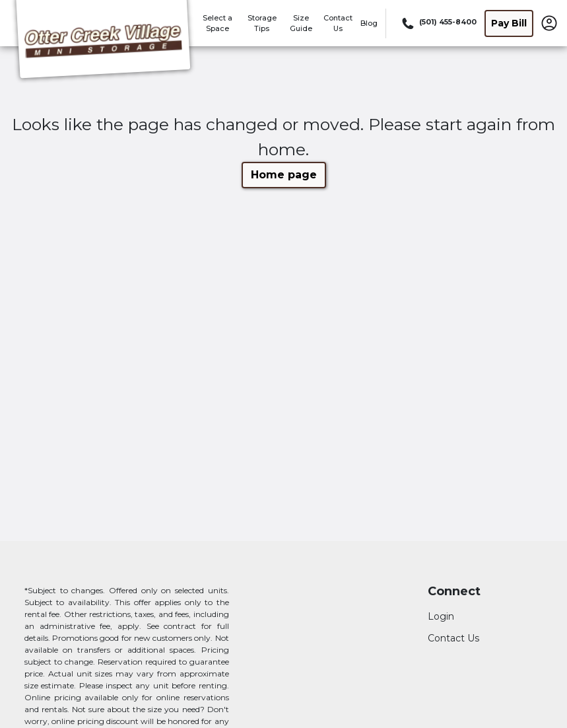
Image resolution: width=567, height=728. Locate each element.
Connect (454, 592)
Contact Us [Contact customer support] (453, 638)
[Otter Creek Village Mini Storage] (103, 42)
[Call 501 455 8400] (438, 23)
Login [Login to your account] (441, 616)
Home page (284, 175)
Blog (369, 23)
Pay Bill (509, 23)
